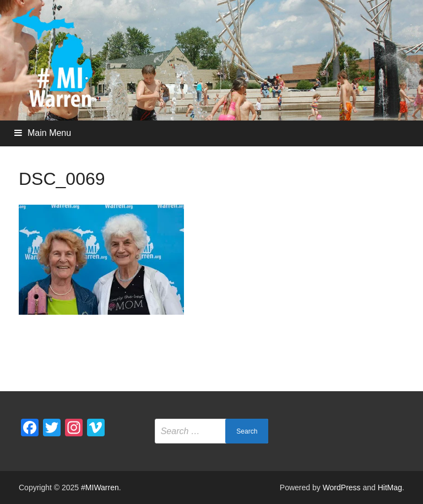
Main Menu (49, 133)
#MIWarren (100, 487)
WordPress (342, 487)
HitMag (390, 487)
